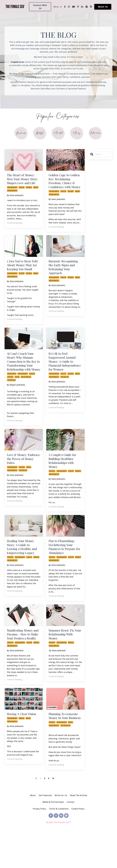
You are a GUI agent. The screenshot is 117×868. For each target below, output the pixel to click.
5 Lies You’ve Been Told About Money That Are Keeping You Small (23, 275)
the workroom (65, 761)
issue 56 (32, 394)
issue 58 (63, 286)
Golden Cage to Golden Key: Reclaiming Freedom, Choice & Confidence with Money (65, 185)
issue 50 (71, 581)
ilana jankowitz (12, 194)
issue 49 (29, 673)
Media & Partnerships (53, 838)
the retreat (11, 400)
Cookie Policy (78, 844)
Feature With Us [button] (40, 7)
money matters (12, 197)
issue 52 (71, 493)
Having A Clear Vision (23, 744)
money (36, 194)
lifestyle (29, 194)
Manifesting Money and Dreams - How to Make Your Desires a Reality (23, 661)
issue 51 (29, 581)
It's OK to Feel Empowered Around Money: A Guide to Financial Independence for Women (64, 378)
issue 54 (63, 394)
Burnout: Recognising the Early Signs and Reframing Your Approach (65, 275)
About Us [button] (103, 7)
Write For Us (61, 831)
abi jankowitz (12, 394)
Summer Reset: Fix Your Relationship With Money (63, 659)
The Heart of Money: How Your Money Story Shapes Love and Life (22, 183)
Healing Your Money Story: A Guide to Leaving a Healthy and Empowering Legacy (24, 570)
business (52, 493)
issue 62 (63, 198)
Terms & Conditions (59, 844)
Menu (58, 7)
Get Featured (45, 831)
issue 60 (22, 286)
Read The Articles (79, 831)
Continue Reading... (15, 229)
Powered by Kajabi (59, 862)
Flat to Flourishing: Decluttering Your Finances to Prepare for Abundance (64, 570)
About (33, 831)
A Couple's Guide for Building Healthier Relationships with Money (64, 482)
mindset (78, 493)
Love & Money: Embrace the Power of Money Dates (24, 480)
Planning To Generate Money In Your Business (65, 749)
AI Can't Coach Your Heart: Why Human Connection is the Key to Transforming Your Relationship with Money (23, 378)
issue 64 (22, 194)
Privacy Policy (40, 844)
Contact (71, 838)
